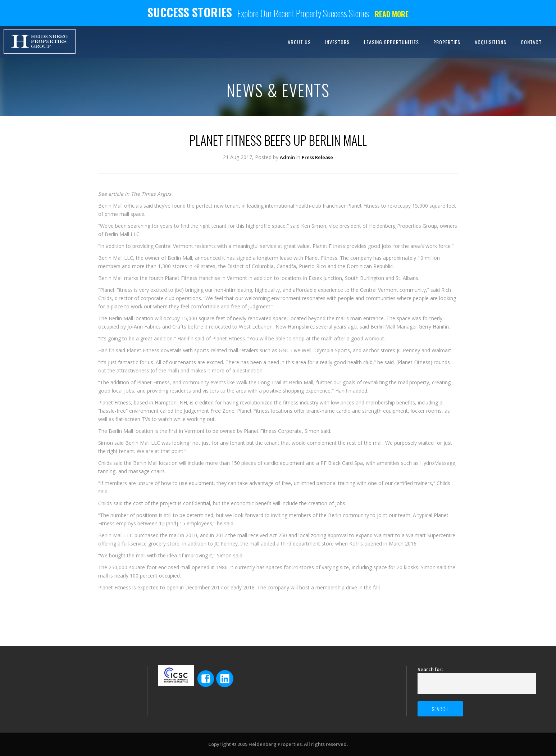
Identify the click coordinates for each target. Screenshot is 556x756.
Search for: (430, 669)
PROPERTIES (447, 42)
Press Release (317, 157)
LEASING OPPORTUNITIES (391, 42)
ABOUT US (299, 42)
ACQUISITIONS (491, 42)
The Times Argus (151, 194)
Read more (392, 14)
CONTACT (531, 42)
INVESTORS (337, 42)
